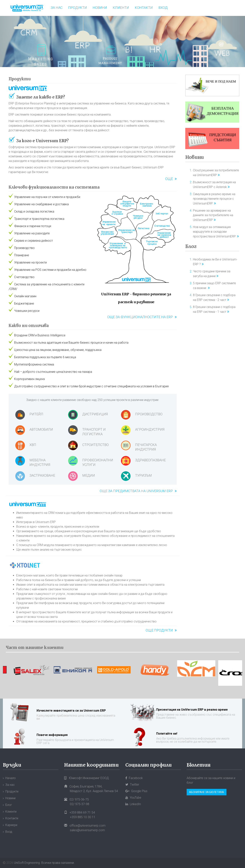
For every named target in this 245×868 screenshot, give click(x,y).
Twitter (132, 785)
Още (169, 179)
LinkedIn (133, 804)
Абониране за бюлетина (207, 792)
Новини (100, 8)
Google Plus (136, 791)
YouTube (133, 798)
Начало (11, 778)
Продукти (78, 8)
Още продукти (159, 630)
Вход (163, 8)
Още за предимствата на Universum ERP (136, 491)
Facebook (134, 778)
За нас (57, 8)
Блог (191, 246)
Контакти (144, 8)
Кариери (11, 825)
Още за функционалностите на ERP (140, 317)
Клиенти (121, 8)
